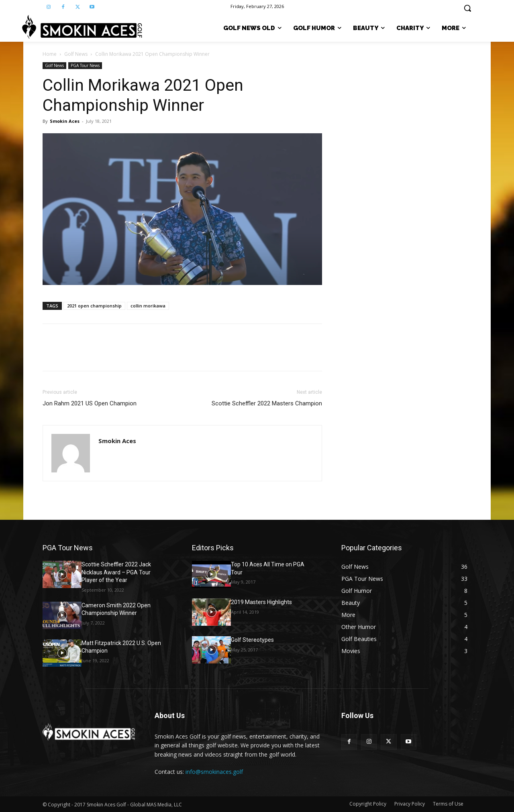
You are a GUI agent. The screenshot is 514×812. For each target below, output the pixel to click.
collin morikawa (148, 306)
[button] (467, 8)
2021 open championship (94, 306)
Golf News (76, 54)
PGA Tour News (85, 65)
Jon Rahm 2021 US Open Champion (90, 403)
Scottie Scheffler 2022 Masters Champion (267, 403)
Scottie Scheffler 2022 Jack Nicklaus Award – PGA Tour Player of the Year (116, 572)
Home (50, 54)
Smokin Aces (65, 121)
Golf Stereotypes (252, 640)
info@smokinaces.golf (214, 772)
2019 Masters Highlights (261, 602)
